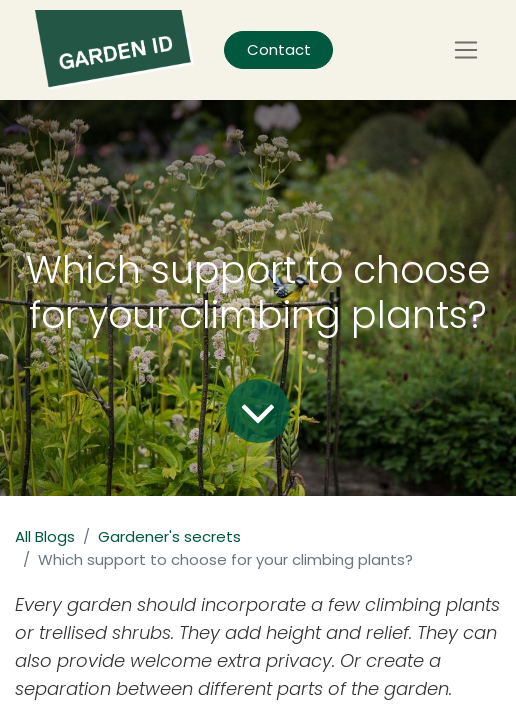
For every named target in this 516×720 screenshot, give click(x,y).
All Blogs (45, 536)
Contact (279, 49)
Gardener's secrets (169, 536)
